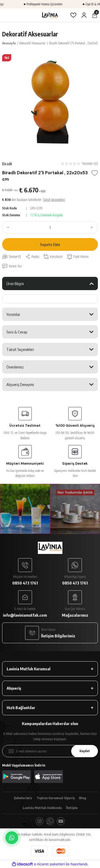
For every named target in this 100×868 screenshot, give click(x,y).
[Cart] (95, 15)
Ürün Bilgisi (15, 283)
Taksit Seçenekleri (20, 349)
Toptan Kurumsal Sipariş (56, 798)
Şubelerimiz (23, 798)
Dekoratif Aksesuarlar (30, 34)
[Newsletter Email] (50, 751)
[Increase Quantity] (93, 227)
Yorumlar (13, 314)
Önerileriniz (15, 367)
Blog (83, 798)
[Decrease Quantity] (7, 227)
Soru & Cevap (17, 332)
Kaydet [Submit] (85, 751)
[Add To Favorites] (95, 173)
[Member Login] (84, 15)
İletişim (72, 808)
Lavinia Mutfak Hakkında (42, 808)
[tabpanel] (50, 102)
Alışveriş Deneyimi (20, 384)
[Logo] (50, 15)
